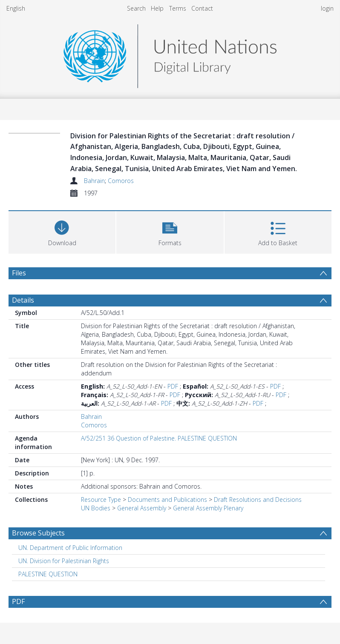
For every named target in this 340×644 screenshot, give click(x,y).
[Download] (62, 231)
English (16, 8)
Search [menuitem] (136, 8)
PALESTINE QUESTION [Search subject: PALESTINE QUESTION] (48, 574)
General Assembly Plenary (208, 508)
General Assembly (142, 508)
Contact (202, 8)
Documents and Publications (167, 499)
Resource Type (101, 499)
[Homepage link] (170, 54)
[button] (170, 231)
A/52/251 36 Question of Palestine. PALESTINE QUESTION (159, 438)
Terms (178, 8)
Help (157, 8)
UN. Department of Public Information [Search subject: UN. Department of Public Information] (70, 548)
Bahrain (94, 181)
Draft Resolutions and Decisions (258, 499)
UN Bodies (96, 508)
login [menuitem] (327, 8)
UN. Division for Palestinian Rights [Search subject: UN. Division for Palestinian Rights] (64, 561)
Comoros (121, 181)
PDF (173, 386)
